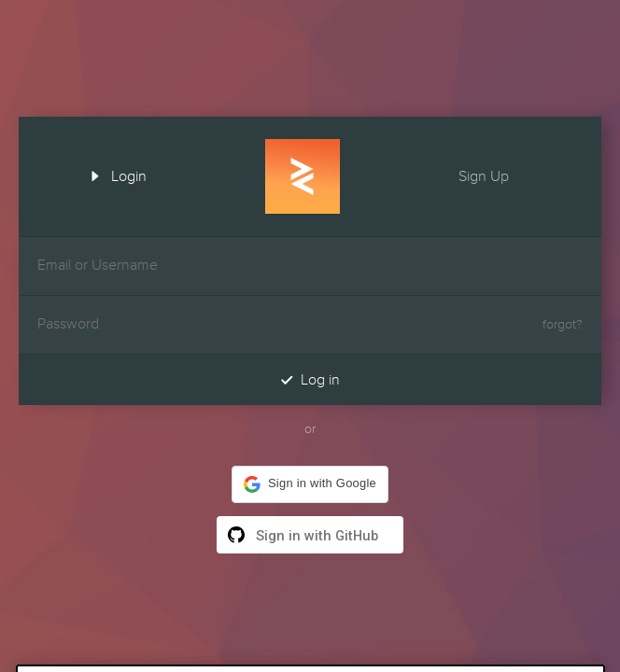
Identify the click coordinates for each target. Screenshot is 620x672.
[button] (310, 484)
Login (112, 175)
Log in (310, 379)
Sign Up (500, 175)
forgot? (563, 325)
